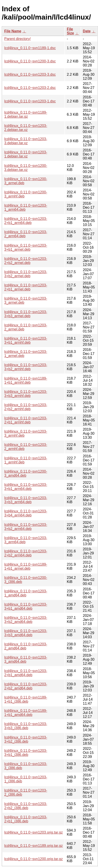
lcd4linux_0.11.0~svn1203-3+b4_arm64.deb (26, 513)
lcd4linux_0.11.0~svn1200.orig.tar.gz (33, 859)
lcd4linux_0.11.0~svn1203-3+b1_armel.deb (26, 247)
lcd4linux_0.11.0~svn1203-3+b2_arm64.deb (26, 527)
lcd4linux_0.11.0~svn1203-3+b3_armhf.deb (26, 394)
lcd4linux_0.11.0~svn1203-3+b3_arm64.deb (26, 500)
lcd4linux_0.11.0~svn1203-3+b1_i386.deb (26, 753)
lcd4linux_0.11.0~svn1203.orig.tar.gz (33, 832)
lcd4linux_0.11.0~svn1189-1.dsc (30, 48)
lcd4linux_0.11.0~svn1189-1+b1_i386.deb (26, 699)
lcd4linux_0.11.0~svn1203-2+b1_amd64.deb (26, 673)
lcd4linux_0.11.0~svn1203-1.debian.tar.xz (26, 154)
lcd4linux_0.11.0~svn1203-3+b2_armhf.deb (26, 367)
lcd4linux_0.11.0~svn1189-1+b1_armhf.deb (26, 380)
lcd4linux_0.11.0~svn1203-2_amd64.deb (26, 646)
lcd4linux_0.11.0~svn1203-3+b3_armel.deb (26, 314)
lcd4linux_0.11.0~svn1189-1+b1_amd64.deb (26, 713)
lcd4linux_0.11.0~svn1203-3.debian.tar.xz (26, 141)
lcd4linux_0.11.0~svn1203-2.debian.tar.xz (26, 128)
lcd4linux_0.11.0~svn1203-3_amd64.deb (26, 659)
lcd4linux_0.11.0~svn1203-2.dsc (30, 88)
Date (87, 31)
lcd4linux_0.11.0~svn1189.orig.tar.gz (33, 846)
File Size (70, 31)
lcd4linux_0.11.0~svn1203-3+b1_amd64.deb (26, 606)
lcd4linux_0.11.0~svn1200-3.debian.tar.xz (26, 168)
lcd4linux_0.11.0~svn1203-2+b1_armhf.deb (26, 420)
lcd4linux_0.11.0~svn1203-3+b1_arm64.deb (26, 487)
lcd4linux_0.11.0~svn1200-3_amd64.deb (26, 473)
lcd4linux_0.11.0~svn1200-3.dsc (30, 61)
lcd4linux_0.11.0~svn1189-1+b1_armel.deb (26, 566)
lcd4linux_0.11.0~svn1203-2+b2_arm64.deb (26, 553)
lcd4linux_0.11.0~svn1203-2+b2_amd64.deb (26, 686)
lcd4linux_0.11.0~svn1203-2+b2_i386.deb (26, 806)
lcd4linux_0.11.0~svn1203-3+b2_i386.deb (26, 739)
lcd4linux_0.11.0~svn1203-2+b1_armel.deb (26, 287)
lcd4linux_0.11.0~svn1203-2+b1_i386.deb (26, 819)
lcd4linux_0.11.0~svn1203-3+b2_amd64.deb (26, 620)
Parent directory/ (17, 39)
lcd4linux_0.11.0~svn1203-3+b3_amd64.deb (26, 633)
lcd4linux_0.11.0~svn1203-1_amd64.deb (26, 593)
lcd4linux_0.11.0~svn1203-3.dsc (30, 74)
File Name (13, 31)
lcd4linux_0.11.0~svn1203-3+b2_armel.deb (26, 274)
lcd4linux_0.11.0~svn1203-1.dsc (30, 101)
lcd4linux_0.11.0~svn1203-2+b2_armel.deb (26, 261)
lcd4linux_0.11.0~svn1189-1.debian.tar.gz (26, 114)
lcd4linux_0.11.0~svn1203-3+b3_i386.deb (26, 726)
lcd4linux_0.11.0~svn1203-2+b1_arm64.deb (26, 221)
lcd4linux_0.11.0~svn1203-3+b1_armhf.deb (26, 340)
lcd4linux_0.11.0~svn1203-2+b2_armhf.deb (26, 407)
